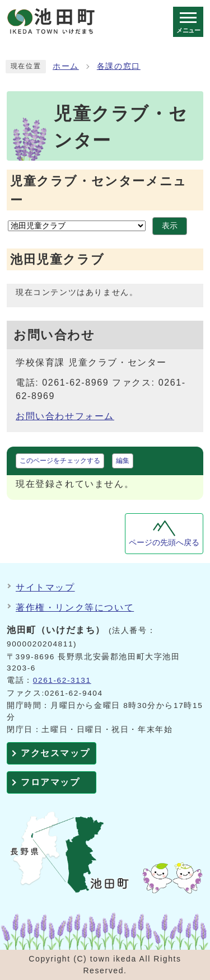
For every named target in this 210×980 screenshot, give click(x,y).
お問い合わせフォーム (65, 416)
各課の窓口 (119, 66)
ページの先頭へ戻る (164, 543)
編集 (123, 461)
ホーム (66, 66)
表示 (170, 226)
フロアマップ (50, 782)
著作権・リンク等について (75, 608)
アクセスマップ (55, 753)
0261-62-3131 (62, 680)
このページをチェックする (60, 461)
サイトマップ (45, 587)
